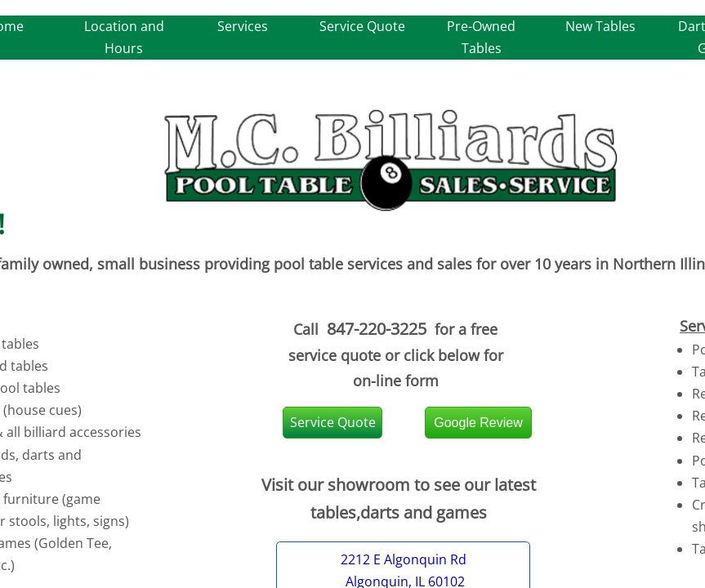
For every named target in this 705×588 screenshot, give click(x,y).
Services (243, 26)
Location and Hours (124, 37)
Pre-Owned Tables (481, 37)
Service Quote (362, 26)
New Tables (600, 26)
